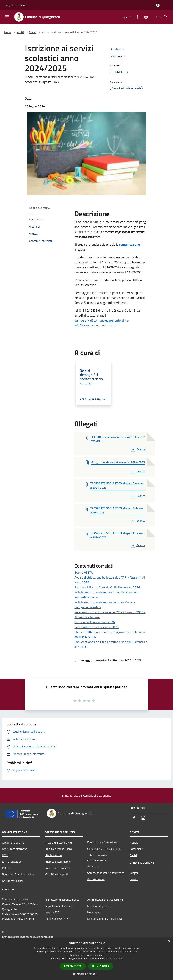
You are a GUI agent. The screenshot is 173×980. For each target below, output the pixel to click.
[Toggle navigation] (7, 17)
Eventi (134, 879)
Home (8, 32)
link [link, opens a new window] (121, 959)
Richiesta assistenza (57, 919)
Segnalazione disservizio (59, 906)
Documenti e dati (12, 881)
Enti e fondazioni (12, 862)
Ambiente (93, 866)
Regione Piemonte (16, 5)
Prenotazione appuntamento (62, 900)
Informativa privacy (99, 906)
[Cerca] (166, 17)
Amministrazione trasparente (105, 900)
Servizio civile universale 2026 (95, 622)
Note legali (94, 912)
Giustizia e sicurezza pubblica (105, 849)
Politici (6, 868)
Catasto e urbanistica (57, 868)
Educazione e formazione (102, 842)
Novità (20, 32)
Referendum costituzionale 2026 (96, 627)
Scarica (138, 449)
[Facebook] (136, 17)
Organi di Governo (13, 842)
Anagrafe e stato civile (58, 842)
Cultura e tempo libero (58, 849)
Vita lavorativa (53, 855)
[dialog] (86, 959)
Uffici (5, 855)
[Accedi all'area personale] (158, 5)
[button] (87, 974)
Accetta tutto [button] (73, 966)
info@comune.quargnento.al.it (95, 325)
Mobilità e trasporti (56, 874)
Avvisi (33, 32)
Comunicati (137, 849)
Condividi (119, 49)
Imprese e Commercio (58, 862)
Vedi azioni (119, 57)
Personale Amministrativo (18, 874)
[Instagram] (145, 17)
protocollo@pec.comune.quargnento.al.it (28, 937)
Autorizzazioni (96, 879)
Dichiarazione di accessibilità (105, 919)
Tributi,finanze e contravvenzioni (97, 858)
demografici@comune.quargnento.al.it (100, 320)
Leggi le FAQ (52, 912)
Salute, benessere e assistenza (106, 873)
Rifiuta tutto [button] (101, 966)
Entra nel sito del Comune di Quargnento (87, 795)
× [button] (169, 941)
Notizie (134, 842)
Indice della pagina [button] (39, 208)
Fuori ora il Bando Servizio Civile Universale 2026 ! (108, 587)
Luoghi (134, 873)
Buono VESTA (84, 572)
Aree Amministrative (15, 849)
